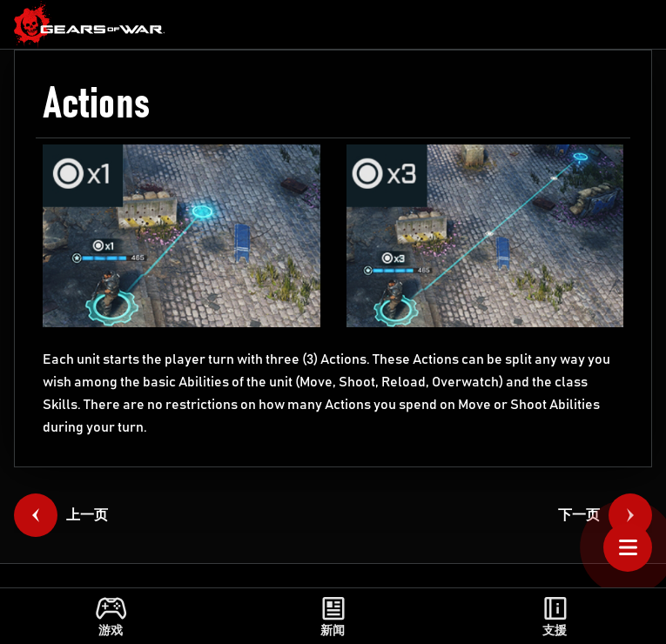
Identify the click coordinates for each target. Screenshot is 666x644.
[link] (90, 25)
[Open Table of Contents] (628, 547)
